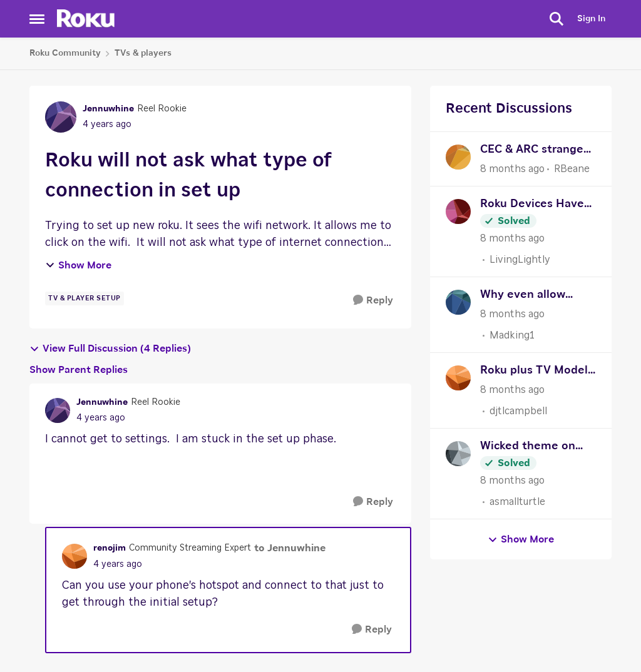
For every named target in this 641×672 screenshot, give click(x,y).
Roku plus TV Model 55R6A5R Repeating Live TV (534, 372)
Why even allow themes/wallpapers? (536, 296)
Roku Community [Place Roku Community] (65, 53)
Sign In (591, 19)
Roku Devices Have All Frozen (532, 206)
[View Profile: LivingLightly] (458, 211)
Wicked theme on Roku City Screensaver (528, 448)
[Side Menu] (37, 19)
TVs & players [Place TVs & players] (143, 53)
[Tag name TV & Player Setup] (85, 298)
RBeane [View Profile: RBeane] (572, 169)
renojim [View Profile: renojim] (110, 548)
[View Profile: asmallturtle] (458, 454)
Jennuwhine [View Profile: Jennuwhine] (108, 109)
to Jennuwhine (290, 548)
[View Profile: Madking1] (458, 302)
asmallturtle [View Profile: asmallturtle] (517, 502)
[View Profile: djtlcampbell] (458, 378)
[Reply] (373, 301)
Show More (78, 265)
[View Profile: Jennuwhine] (61, 117)
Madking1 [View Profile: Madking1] (512, 335)
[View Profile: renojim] (74, 556)
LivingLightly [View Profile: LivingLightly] (520, 260)
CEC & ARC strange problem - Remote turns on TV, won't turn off (532, 151)
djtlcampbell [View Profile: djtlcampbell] (518, 411)
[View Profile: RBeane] (458, 157)
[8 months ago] (512, 169)
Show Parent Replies (79, 370)
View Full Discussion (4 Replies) (110, 349)
